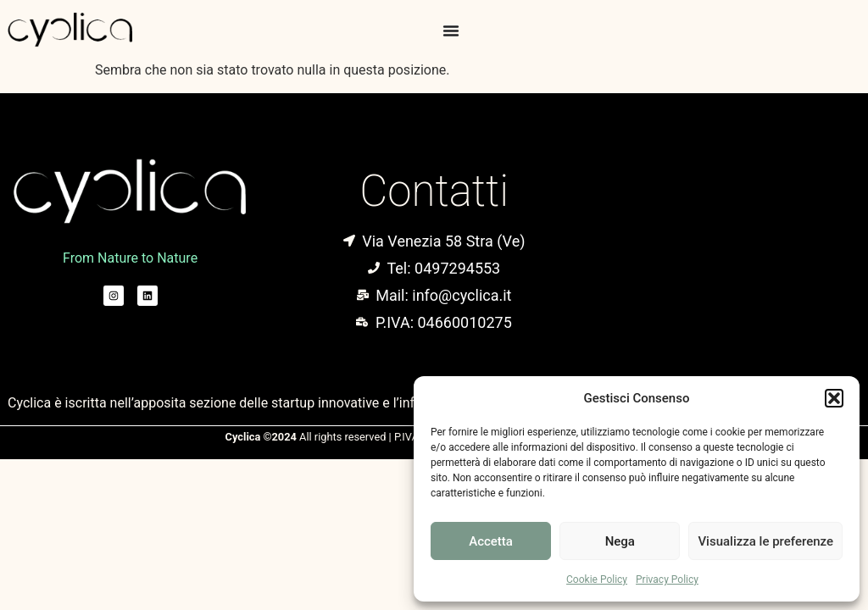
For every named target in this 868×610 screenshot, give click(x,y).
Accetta (491, 541)
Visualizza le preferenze (765, 541)
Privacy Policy (667, 579)
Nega (620, 541)
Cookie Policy (597, 579)
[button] (834, 398)
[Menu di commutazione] (451, 30)
